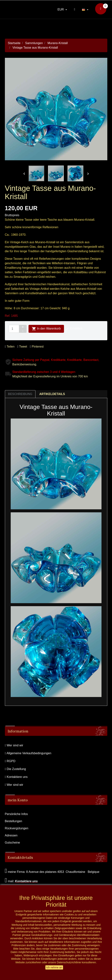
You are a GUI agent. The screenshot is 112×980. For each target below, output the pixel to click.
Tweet (22, 347)
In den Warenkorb (46, 329)
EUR (61, 9)
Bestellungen (14, 821)
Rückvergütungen (17, 828)
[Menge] (14, 329)
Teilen (10, 347)
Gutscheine (12, 843)
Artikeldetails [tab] (52, 394)
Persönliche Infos (16, 814)
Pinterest (37, 347)
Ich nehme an (54, 967)
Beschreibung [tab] (20, 394)
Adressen (11, 835)
